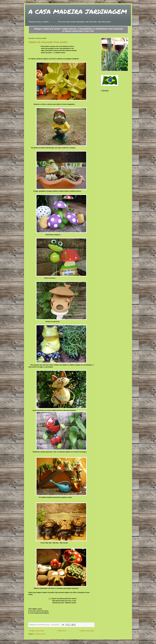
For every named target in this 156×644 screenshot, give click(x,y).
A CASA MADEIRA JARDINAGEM (78, 11)
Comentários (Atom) (40, 634)
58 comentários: (55, 625)
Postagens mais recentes (36, 631)
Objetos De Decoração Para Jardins (48, 42)
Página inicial (62, 631)
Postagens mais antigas (87, 631)
